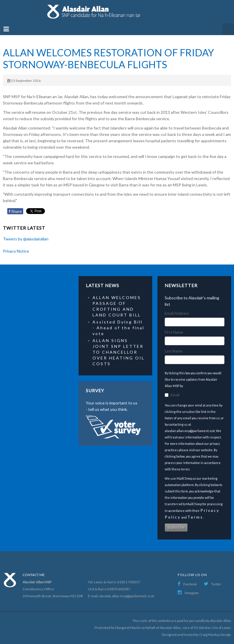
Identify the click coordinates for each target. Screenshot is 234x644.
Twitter (216, 584)
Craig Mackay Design (215, 635)
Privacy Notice (16, 251)
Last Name (174, 351)
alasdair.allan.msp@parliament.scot (127, 596)
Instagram (192, 593)
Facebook (190, 584)
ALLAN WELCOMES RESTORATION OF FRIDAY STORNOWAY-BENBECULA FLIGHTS (108, 59)
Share (15, 211)
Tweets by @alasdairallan (26, 239)
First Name (174, 332)
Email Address (177, 313)
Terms (195, 517)
